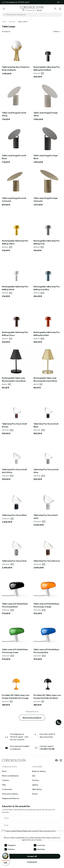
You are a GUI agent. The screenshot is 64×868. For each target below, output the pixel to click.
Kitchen (35, 794)
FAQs (4, 785)
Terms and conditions (10, 794)
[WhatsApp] (59, 722)
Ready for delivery (39, 771)
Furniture (36, 780)
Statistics (11, 849)
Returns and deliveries (10, 776)
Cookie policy (7, 789)
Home (4, 22)
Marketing (41, 849)
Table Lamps (23, 22)
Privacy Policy (22, 831)
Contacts (5, 780)
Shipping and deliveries (11, 798)
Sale (34, 776)
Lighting (12, 22)
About (4, 771)
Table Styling (37, 789)
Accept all (32, 856)
